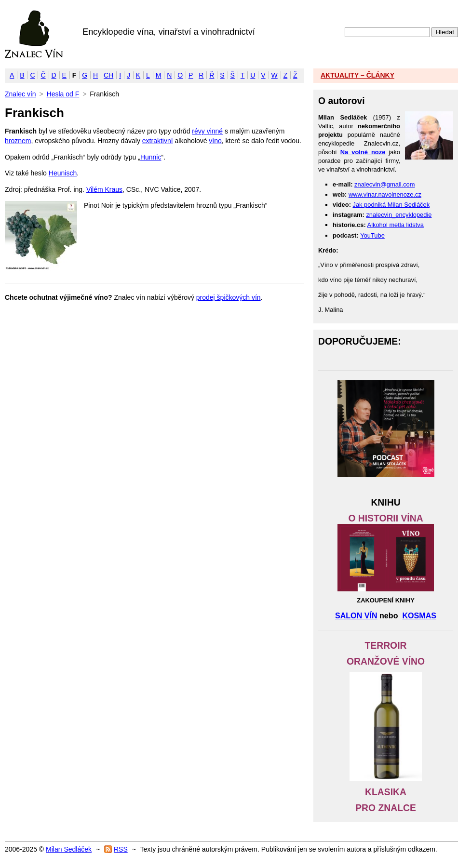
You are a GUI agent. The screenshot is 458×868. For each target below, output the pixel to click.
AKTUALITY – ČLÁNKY (357, 75)
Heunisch (63, 173)
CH (108, 75)
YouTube (372, 235)
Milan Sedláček (69, 849)
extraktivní (158, 141)
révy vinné (207, 131)
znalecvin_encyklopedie (399, 215)
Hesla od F (63, 94)
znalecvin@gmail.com (384, 184)
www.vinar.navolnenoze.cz (385, 194)
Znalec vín (34, 34)
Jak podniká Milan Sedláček (391, 205)
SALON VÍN (356, 615)
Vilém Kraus (104, 189)
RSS (121, 849)
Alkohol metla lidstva (396, 225)
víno (215, 141)
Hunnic (151, 157)
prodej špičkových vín (229, 297)
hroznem (18, 141)
